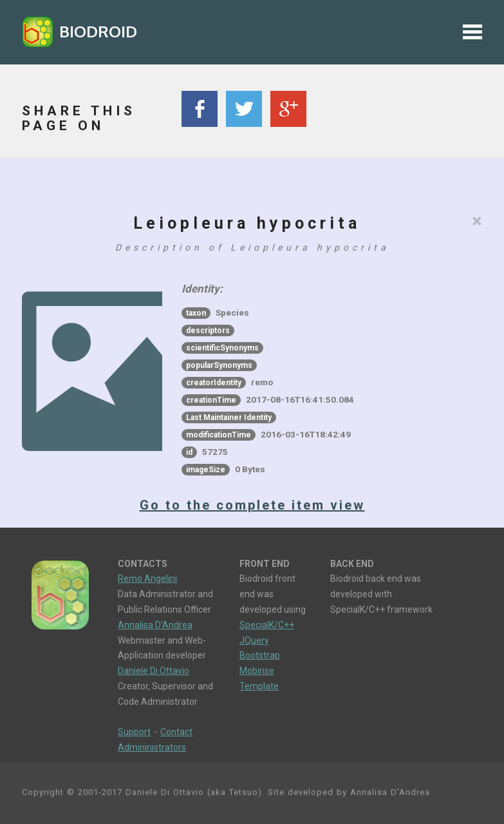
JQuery (254, 640)
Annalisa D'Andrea (155, 625)
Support (134, 732)
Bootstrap (260, 655)
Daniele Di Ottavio (154, 671)
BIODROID (98, 31)
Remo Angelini (147, 579)
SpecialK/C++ (267, 625)
